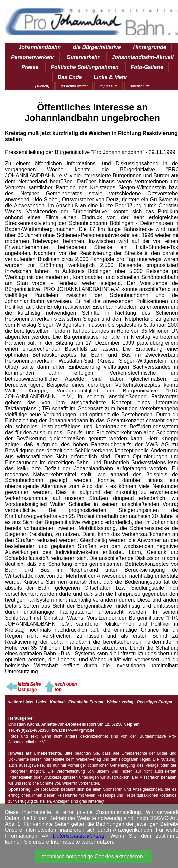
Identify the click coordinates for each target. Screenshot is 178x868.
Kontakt (57, 702)
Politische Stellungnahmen (85, 67)
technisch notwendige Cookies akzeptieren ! (94, 857)
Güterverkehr (83, 57)
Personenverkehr (33, 57)
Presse (30, 67)
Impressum (109, 86)
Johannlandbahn (39, 47)
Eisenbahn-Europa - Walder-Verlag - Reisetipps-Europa (120, 702)
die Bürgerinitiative (97, 47)
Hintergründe (149, 47)
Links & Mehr (110, 77)
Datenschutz (139, 86)
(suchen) (42, 86)
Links (41, 702)
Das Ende (70, 77)
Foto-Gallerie (147, 67)
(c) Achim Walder (74, 86)
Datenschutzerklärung (79, 836)
